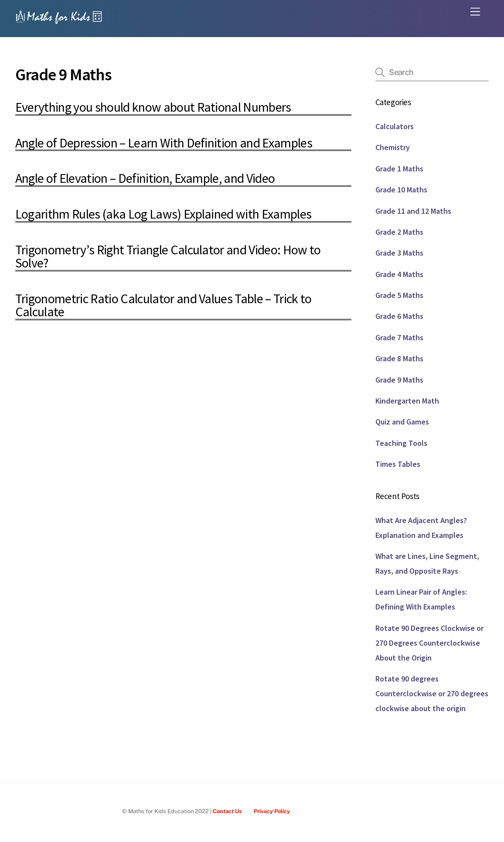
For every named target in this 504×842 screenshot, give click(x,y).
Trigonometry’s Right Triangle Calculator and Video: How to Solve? (168, 256)
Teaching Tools (401, 443)
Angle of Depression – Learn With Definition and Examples (164, 143)
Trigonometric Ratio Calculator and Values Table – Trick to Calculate (163, 305)
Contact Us (227, 811)
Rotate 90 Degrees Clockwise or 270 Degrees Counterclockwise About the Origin (429, 643)
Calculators (395, 126)
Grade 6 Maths (399, 316)
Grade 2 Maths (399, 232)
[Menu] (475, 12)
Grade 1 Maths (399, 169)
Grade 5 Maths (399, 295)
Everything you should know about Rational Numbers (153, 107)
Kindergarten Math (407, 401)
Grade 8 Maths (399, 358)
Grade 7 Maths (399, 337)
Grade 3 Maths (399, 253)
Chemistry (393, 147)
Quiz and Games (402, 422)
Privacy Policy (272, 811)
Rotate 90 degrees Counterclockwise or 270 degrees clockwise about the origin (432, 693)
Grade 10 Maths (401, 190)
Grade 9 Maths (399, 380)
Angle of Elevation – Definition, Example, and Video (145, 178)
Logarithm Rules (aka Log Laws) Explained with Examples (163, 214)
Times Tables (398, 464)
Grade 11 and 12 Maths (413, 211)
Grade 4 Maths (399, 274)
